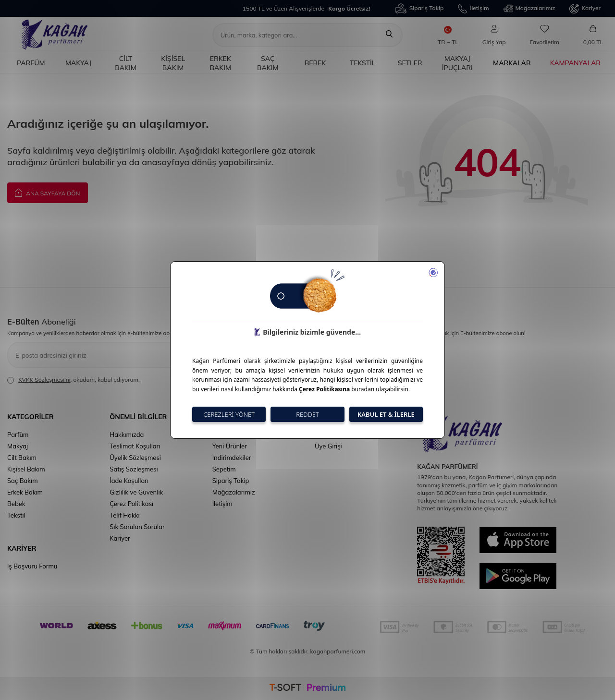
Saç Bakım (268, 63)
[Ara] (389, 35)
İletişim (473, 9)
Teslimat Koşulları (135, 446)
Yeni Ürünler (230, 446)
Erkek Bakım (220, 63)
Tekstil (363, 63)
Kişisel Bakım (173, 63)
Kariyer (585, 9)
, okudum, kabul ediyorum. (74, 380)
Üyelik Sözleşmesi (135, 458)
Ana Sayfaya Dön (48, 192)
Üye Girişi (328, 446)
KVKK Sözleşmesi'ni (44, 380)
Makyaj (78, 63)
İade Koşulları (129, 481)
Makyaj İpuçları (457, 63)
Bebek (315, 63)
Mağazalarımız (529, 9)
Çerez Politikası (131, 504)
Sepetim (224, 469)
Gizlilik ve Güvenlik (136, 492)
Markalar (512, 63)
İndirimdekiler (232, 458)
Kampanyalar (575, 63)
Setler (410, 63)
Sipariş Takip (419, 8)
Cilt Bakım (126, 63)
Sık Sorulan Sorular (137, 527)
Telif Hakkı (124, 515)
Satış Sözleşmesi (134, 469)
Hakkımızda (127, 434)
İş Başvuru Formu (32, 566)
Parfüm (31, 63)
